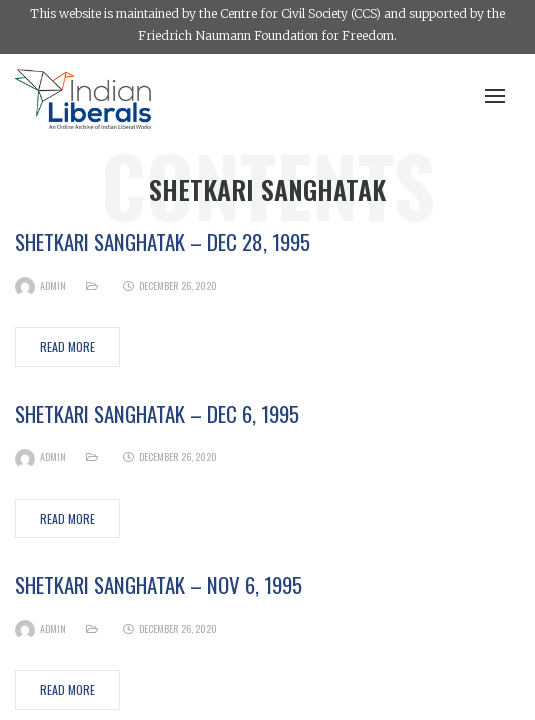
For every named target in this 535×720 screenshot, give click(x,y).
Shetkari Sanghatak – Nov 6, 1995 (158, 584)
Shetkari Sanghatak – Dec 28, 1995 (162, 241)
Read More (67, 346)
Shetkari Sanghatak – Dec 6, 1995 (157, 413)
